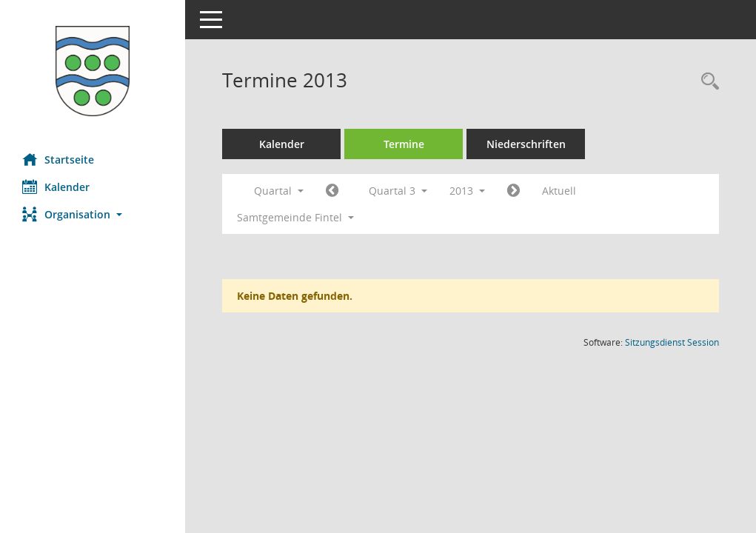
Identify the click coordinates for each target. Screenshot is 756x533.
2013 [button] (467, 191)
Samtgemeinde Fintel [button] (295, 217)
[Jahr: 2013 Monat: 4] (332, 191)
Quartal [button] (279, 191)
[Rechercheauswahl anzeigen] (706, 82)
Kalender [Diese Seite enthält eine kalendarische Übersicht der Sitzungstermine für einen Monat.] (56, 187)
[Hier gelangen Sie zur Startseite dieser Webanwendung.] (93, 71)
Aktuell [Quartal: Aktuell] (559, 191)
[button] (93, 214)
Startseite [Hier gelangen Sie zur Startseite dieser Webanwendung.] (58, 159)
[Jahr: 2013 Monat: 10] (514, 191)
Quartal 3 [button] (398, 191)
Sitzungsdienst (672, 342)
